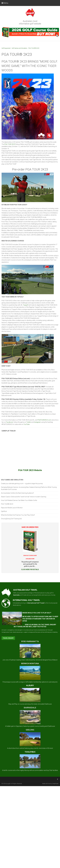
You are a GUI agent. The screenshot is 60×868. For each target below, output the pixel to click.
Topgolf (26, 305)
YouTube (27, 424)
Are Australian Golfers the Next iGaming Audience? (17, 493)
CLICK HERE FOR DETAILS (30, 569)
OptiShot (4, 511)
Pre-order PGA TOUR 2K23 (30, 169)
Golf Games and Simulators (19, 48)
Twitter (29, 422)
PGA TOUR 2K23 (10, 144)
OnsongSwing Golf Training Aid (11, 519)
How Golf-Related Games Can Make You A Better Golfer (19, 500)
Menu (5, 3)
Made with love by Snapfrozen (50, 784)
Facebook (9, 422)
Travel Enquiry (8, 638)
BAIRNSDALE (30, 708)
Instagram (37, 422)
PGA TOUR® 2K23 (34, 48)
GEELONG (30, 730)
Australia (16, 595)
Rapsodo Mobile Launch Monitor (12, 508)
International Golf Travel (36, 603)
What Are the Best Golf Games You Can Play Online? (18, 515)
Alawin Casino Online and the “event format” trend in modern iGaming (24, 497)
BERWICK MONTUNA (30, 663)
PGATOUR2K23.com (44, 420)
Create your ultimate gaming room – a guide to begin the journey (22, 484)
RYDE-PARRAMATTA (30, 641)
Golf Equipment (6, 48)
